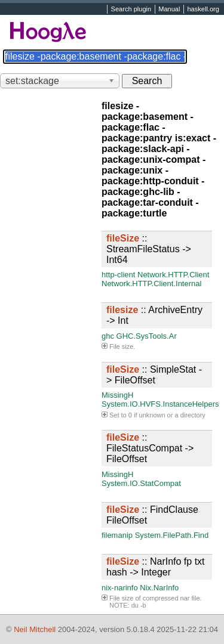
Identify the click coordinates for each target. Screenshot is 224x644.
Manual (169, 10)
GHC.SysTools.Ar (147, 336)
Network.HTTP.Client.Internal (151, 284)
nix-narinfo (120, 588)
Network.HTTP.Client (173, 275)
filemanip (117, 535)
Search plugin (131, 10)
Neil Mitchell (35, 629)
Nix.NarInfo (159, 588)
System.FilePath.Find (172, 535)
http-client (118, 275)
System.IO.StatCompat (141, 483)
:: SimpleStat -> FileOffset (154, 375)
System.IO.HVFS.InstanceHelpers (160, 404)
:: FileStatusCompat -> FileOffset (150, 448)
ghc (108, 336)
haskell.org (203, 10)
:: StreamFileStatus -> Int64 (149, 249)
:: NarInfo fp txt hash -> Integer (156, 567)
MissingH (117, 395)
